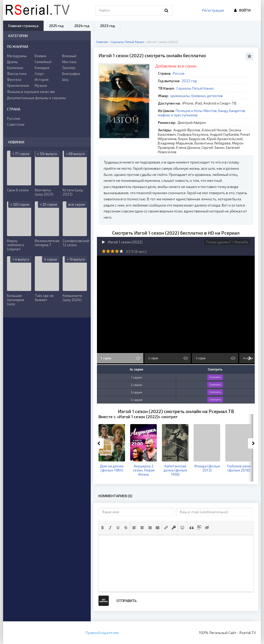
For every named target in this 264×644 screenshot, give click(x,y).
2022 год (189, 81)
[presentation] (103, 528)
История (42, 80)
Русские (14, 118)
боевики (198, 96)
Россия (179, 73)
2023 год (108, 26)
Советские (16, 124)
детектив (215, 96)
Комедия (42, 68)
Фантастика (17, 74)
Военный (69, 56)
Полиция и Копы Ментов (196, 111)
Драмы (12, 62)
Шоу (65, 80)
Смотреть (215, 377)
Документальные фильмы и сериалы (36, 98)
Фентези (14, 80)
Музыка (41, 85)
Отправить (127, 601)
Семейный (43, 62)
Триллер (69, 68)
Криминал (15, 68)
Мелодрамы (17, 56)
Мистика (69, 62)
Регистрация (213, 10)
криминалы (180, 96)
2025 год (56, 26)
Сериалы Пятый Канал (195, 88)
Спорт (39, 74)
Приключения (18, 85)
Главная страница (23, 26)
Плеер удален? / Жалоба (227, 242)
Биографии (71, 74)
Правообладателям (102, 633)
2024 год (82, 26)
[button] (103, 528)
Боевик (40, 56)
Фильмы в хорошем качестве (31, 92)
